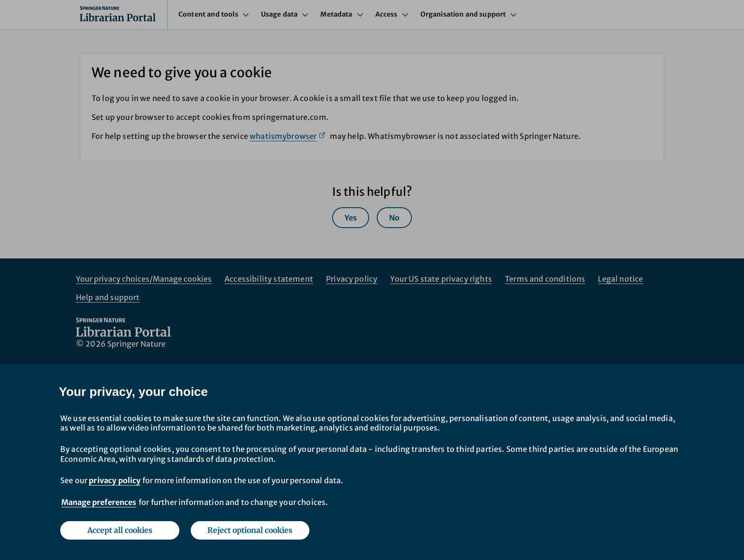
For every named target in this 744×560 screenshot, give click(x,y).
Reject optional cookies (250, 530)
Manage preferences (99, 502)
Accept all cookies (120, 530)
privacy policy (115, 480)
